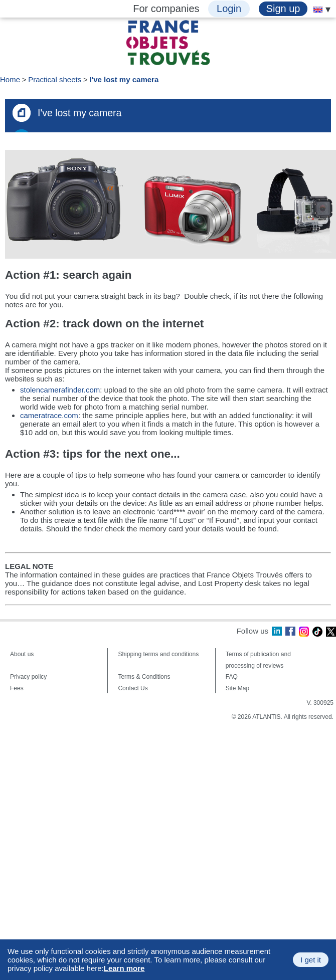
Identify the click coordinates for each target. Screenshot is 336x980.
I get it (311, 960)
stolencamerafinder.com (60, 390)
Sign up (283, 9)
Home (10, 79)
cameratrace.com (49, 415)
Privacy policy (28, 677)
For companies (166, 9)
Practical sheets (55, 79)
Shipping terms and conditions (158, 654)
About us (22, 654)
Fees (17, 688)
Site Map (237, 688)
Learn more (124, 968)
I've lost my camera (124, 79)
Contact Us (133, 688)
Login (229, 9)
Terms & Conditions (144, 677)
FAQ (232, 677)
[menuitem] (318, 10)
